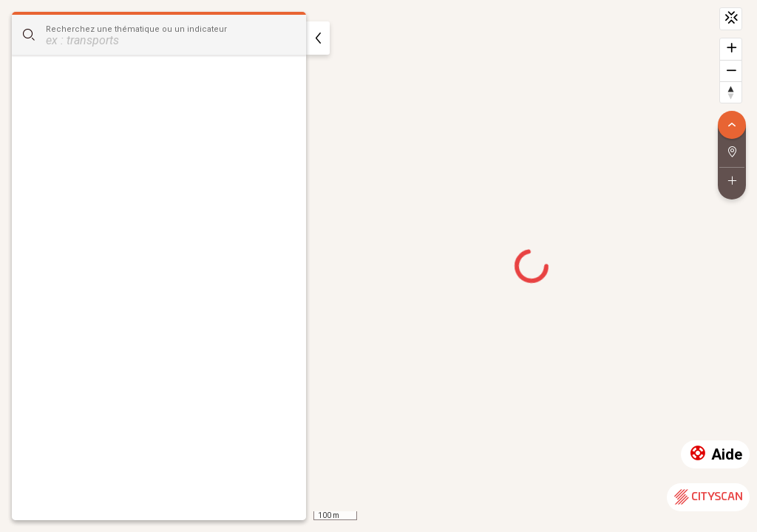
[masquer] (318, 38)
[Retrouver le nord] (731, 92)
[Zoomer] (731, 49)
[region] (378, 266)
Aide (715, 455)
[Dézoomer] (731, 71)
